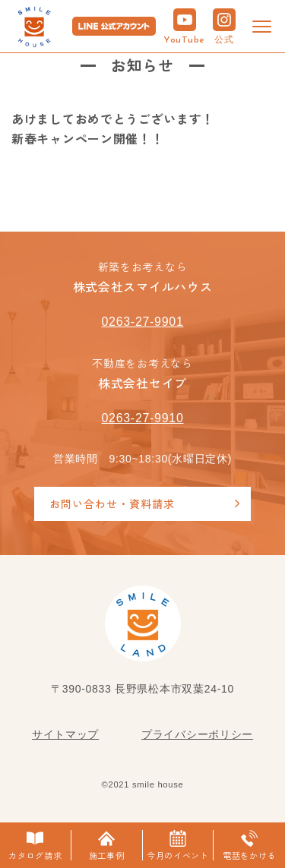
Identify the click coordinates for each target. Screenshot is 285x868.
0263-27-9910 (142, 418)
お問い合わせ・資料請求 (112, 503)
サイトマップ (65, 734)
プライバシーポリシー (197, 734)
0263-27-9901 (142, 322)
